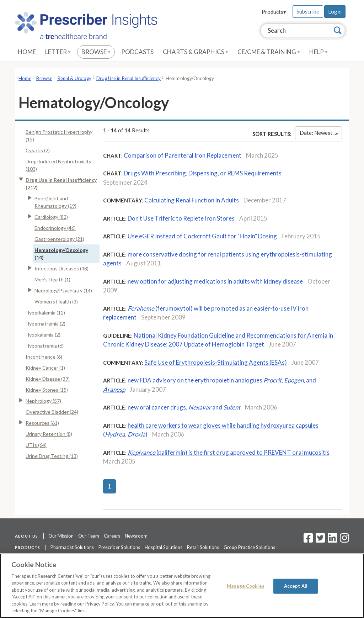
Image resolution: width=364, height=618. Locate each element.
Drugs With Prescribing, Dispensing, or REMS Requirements (203, 173)
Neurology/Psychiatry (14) (63, 290)
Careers (112, 536)
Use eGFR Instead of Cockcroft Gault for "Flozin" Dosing (202, 236)
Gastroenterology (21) (59, 239)
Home (27, 52)
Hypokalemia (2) (43, 335)
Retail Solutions (203, 547)
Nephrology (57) (43, 401)
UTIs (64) (36, 445)
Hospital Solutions (164, 547)
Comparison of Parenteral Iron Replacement (183, 155)
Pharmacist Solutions (72, 547)
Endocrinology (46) (55, 228)
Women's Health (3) (56, 302)
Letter (58, 52)
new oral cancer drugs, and (184, 407)
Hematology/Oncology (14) (61, 254)
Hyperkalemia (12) (45, 313)
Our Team (89, 536)
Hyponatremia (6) (45, 346)
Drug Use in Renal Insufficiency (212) (61, 184)
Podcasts (137, 52)
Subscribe (308, 11)
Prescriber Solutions (119, 547)
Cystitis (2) (38, 150)
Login (335, 11)
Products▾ (274, 12)
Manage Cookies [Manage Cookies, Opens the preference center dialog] (246, 586)
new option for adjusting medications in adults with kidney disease (215, 281)
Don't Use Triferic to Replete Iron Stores (181, 218)
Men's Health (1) (52, 279)
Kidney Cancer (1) (45, 368)
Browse (96, 52)
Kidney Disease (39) (48, 379)
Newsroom (136, 536)
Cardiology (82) (51, 217)
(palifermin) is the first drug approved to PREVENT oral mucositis (229, 452)
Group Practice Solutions (249, 547)
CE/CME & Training (269, 52)
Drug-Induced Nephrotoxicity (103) (58, 165)
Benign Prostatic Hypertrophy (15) (59, 136)
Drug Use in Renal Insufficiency (129, 78)
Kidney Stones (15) (47, 390)
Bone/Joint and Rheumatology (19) (55, 202)
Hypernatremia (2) (45, 324)
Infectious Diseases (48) (61, 268)
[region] (182, 586)
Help (318, 52)
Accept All (296, 586)
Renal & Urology (74, 78)
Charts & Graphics (196, 52)
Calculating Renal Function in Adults (192, 200)
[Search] (338, 30)
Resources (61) (42, 423)
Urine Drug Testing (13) (52, 456)
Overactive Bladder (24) (52, 412)
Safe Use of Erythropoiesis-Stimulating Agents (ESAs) (216, 362)
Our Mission (61, 536)
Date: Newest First (321, 133)
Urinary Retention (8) (49, 434)
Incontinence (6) (44, 357)
